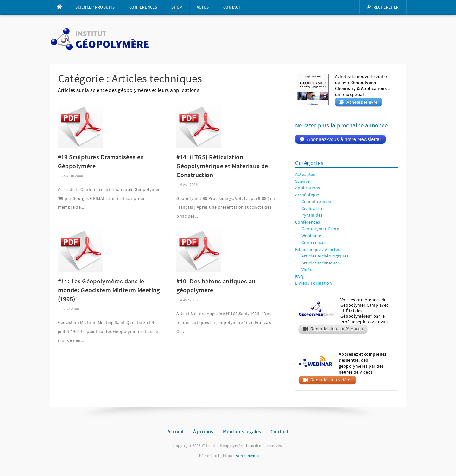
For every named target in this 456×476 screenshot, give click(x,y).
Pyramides (312, 215)
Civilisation (313, 209)
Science (303, 181)
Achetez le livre (362, 102)
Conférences (143, 7)
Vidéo (307, 270)
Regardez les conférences (337, 329)
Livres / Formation (314, 283)
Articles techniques (321, 263)
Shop (177, 7)
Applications (308, 188)
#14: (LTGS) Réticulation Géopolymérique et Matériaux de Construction (222, 166)
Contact (232, 7)
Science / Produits (95, 7)
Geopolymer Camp (320, 229)
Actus (203, 7)
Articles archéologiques (325, 256)
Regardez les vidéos (331, 380)
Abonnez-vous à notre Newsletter (344, 139)
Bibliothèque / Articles (318, 249)
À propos (203, 431)
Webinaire (311, 236)
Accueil (176, 431)
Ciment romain (316, 202)
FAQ (299, 277)
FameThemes (247, 456)
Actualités (305, 174)
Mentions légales (242, 431)
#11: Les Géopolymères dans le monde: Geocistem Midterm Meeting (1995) (109, 290)
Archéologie (307, 195)
